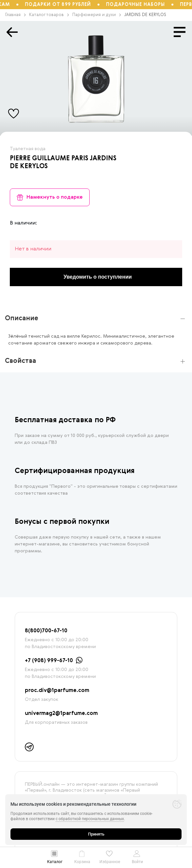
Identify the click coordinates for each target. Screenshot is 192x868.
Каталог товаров (49, 15)
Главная (16, 15)
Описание (22, 319)
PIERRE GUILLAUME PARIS (49, 159)
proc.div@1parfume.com (57, 691)
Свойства (20, 361)
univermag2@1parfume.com (61, 714)
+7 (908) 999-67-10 (49, 661)
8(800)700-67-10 (46, 631)
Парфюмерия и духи (97, 15)
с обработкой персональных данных (90, 819)
